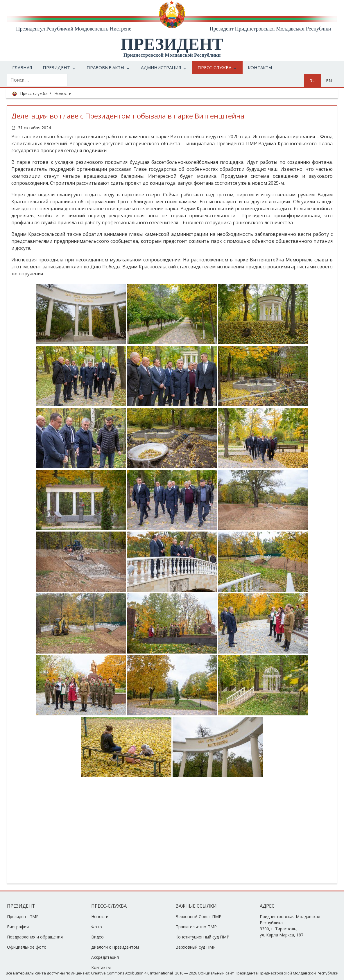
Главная (22, 67)
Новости (63, 93)
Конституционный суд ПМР (202, 937)
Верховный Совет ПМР (198, 917)
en (329, 80)
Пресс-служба (214, 67)
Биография (18, 927)
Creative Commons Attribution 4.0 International (132, 973)
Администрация (161, 67)
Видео (97, 937)
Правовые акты (105, 67)
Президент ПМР (23, 917)
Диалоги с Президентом (115, 947)
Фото (97, 927)
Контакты (260, 67)
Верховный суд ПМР (196, 947)
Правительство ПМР (196, 927)
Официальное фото (27, 947)
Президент (56, 67)
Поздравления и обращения (35, 937)
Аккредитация (105, 957)
